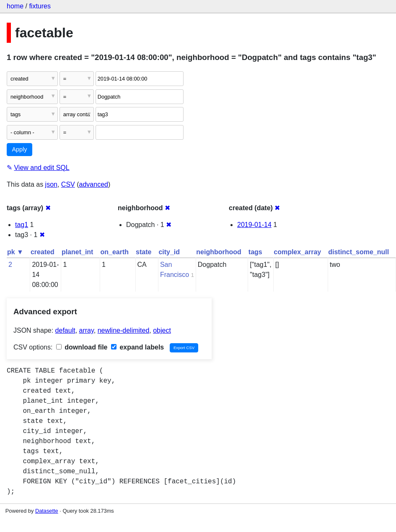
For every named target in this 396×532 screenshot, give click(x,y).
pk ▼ (15, 252)
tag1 (22, 225)
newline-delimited (124, 330)
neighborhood (219, 252)
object (162, 330)
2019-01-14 (254, 225)
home (15, 6)
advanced (94, 184)
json (51, 184)
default (65, 330)
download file (82, 347)
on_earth (114, 252)
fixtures (40, 6)
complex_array (297, 252)
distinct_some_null (358, 252)
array (87, 330)
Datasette (47, 511)
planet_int (78, 252)
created (43, 252)
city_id (169, 252)
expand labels (137, 347)
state (144, 252)
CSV (68, 184)
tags (255, 252)
